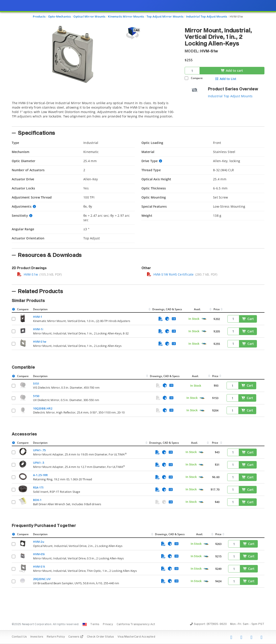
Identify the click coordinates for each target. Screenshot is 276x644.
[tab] (95, 112)
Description (40, 309)
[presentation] (138, 322)
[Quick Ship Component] (204, 319)
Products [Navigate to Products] (39, 16)
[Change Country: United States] (85, 624)
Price (217, 309)
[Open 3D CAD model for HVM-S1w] (132, 33)
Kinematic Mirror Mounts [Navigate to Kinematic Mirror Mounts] (126, 16)
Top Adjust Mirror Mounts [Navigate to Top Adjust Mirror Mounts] (165, 16)
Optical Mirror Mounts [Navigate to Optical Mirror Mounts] (89, 16)
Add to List (226, 79)
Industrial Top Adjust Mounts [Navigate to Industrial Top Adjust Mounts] (207, 16)
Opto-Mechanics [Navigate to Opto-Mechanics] (60, 16)
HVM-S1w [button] (209, 51)
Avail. (198, 309)
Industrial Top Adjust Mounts (230, 96)
